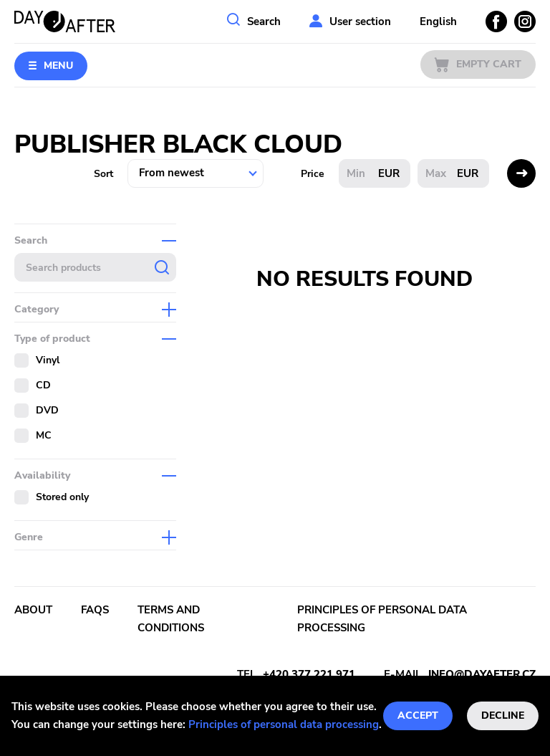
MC (44, 435)
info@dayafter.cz (482, 674)
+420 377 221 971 (309, 674)
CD (43, 385)
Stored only (62, 497)
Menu (58, 66)
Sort (103, 174)
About (33, 610)
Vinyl (48, 360)
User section (360, 21)
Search (264, 21)
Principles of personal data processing (284, 724)
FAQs (95, 610)
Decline (503, 716)
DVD (47, 410)
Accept (418, 716)
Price (313, 174)
